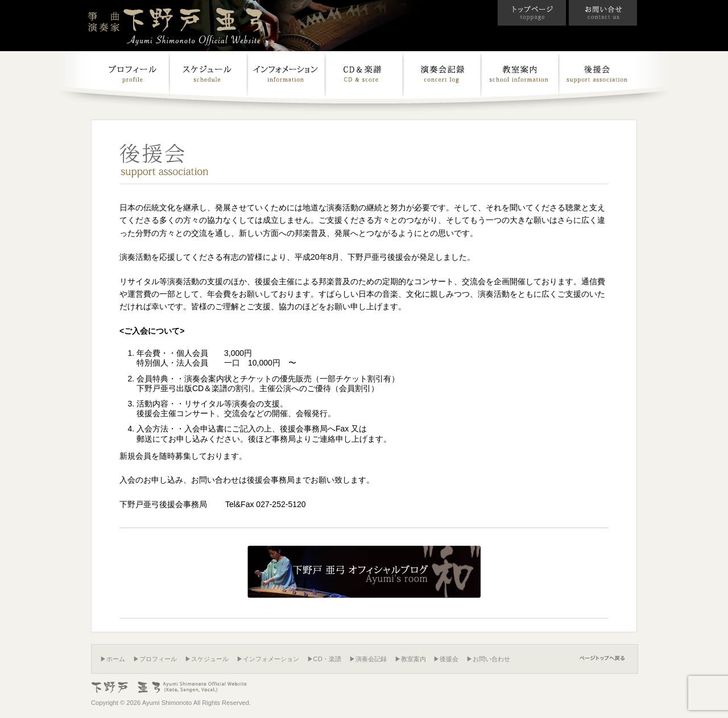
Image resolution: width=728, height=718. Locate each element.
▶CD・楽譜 (324, 659)
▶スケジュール (207, 659)
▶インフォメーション (268, 659)
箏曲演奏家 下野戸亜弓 (176, 24)
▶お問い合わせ (488, 659)
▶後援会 (446, 659)
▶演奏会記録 (368, 659)
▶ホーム (113, 659)
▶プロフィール (155, 659)
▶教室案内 (410, 659)
